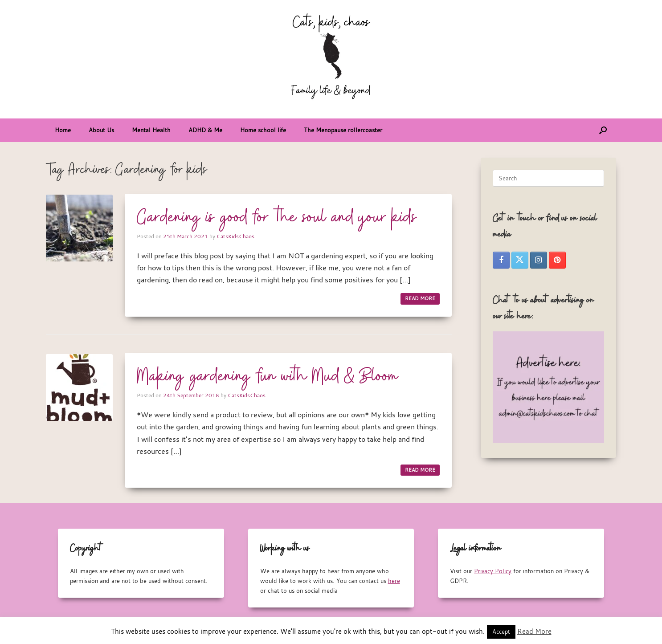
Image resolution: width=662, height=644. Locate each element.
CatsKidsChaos (235, 236)
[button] (603, 130)
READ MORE (420, 298)
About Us (101, 130)
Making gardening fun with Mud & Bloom (268, 377)
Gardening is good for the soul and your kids (277, 218)
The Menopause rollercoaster (343, 130)
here (394, 581)
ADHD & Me (205, 130)
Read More (534, 631)
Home (63, 130)
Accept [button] (501, 632)
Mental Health (151, 130)
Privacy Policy (493, 571)
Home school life (263, 130)
